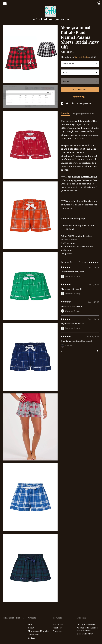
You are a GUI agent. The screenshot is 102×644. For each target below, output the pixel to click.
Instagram (58, 624)
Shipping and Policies (38, 631)
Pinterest (57, 631)
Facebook (57, 628)
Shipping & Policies (83, 114)
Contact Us (33, 634)
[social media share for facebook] (62, 104)
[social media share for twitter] (67, 104)
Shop (30, 624)
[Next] (98, 352)
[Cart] (99, 4)
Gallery (32, 638)
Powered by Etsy (85, 634)
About (31, 628)
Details (65, 114)
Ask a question (84, 104)
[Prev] (62, 352)
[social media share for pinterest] (73, 104)
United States (82, 57)
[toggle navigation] (5, 3)
